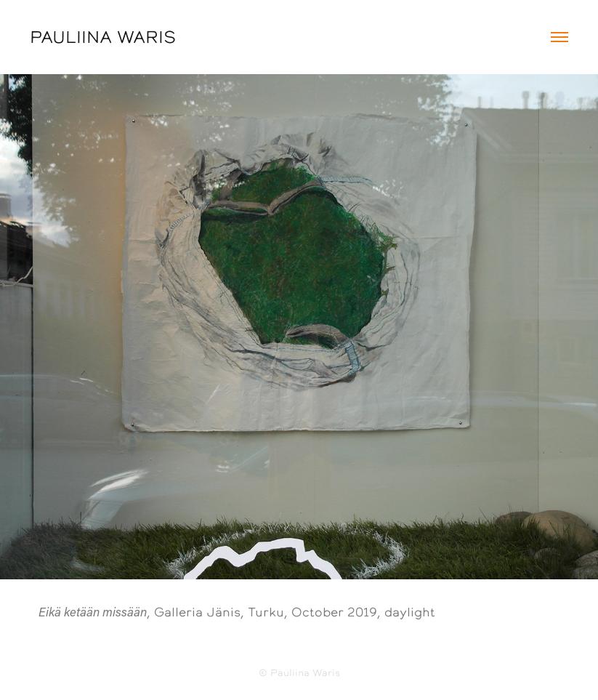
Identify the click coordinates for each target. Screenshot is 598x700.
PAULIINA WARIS (103, 37)
